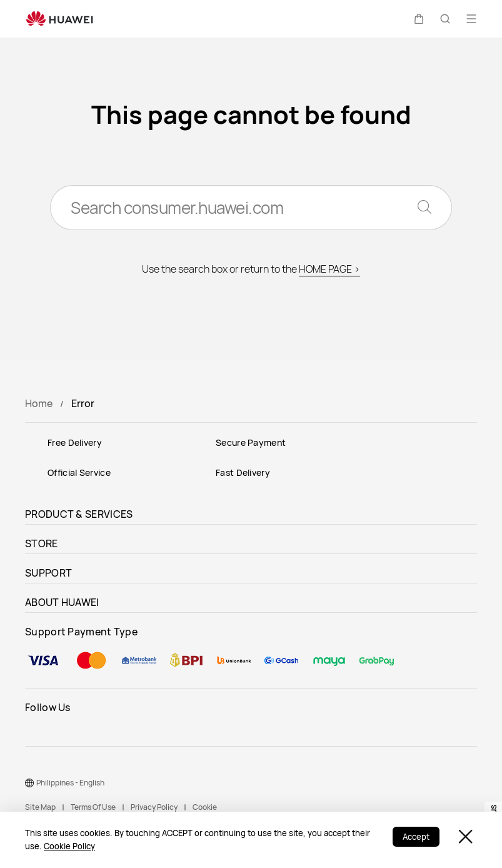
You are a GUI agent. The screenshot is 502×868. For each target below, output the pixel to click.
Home (39, 403)
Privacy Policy (154, 807)
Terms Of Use (93, 807)
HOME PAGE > (329, 269)
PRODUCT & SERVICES (79, 514)
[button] (419, 19)
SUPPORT (48, 573)
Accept (416, 837)
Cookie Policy (69, 846)
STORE (42, 543)
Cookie (205, 807)
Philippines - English (70, 783)
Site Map (40, 807)
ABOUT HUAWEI (62, 602)
